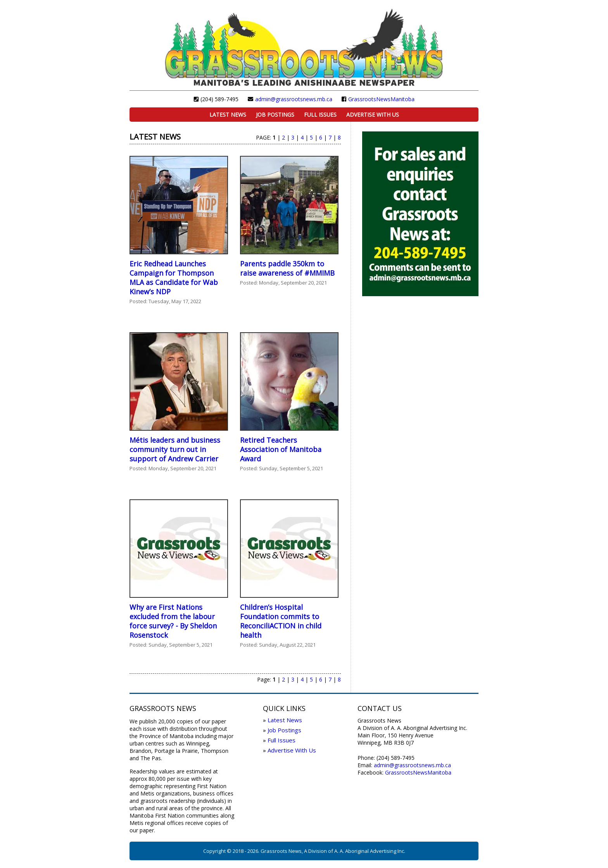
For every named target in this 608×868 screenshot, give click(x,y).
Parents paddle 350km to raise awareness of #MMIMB (287, 268)
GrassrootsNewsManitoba (381, 99)
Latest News (228, 115)
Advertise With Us (373, 115)
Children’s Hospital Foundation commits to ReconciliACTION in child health (281, 621)
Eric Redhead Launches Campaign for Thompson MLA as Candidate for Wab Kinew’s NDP (174, 278)
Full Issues (320, 115)
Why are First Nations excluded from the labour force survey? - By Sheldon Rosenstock (173, 621)
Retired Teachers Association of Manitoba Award (281, 449)
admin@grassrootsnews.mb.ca (294, 99)
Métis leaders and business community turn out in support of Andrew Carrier (175, 449)
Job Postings (275, 115)
